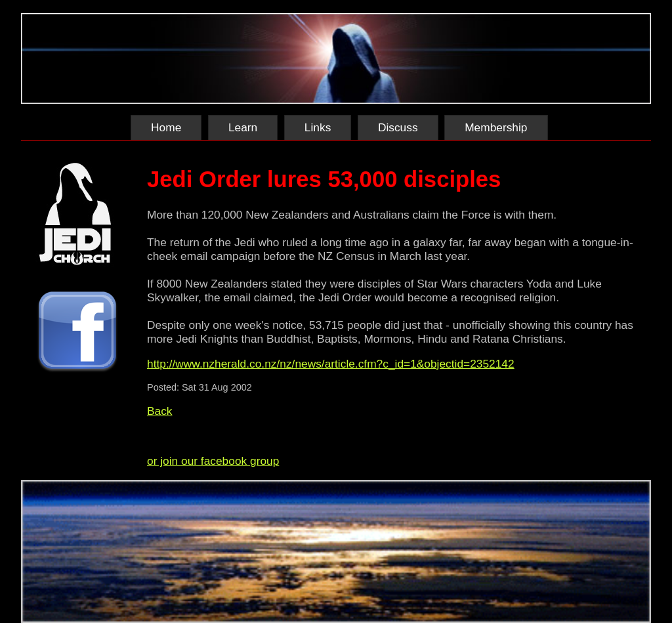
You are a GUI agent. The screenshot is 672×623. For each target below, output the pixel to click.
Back (160, 411)
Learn (243, 127)
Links (318, 127)
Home (166, 127)
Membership (496, 127)
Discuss (398, 127)
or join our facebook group (213, 461)
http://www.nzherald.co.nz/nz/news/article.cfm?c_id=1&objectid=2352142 (331, 364)
